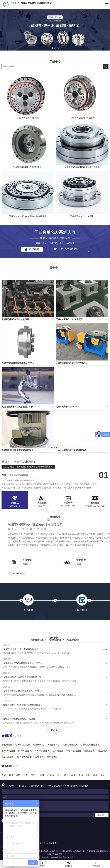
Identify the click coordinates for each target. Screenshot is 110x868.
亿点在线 (72, 857)
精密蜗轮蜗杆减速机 (74, 851)
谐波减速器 (41, 851)
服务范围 (41, 864)
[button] (52, 48)
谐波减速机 (51, 851)
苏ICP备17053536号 (50, 857)
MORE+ (55, 448)
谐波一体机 (60, 851)
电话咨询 (96, 864)
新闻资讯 (69, 864)
